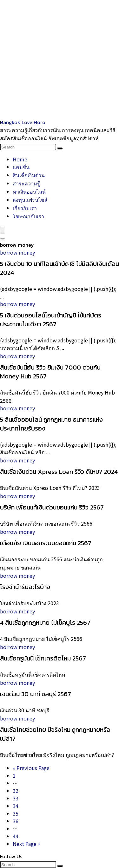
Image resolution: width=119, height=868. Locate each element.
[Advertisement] (60, 59)
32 (16, 791)
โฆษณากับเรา (28, 216)
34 (16, 806)
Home (20, 159)
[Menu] (3, 230)
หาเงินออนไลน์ (29, 191)
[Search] (60, 148)
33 (16, 798)
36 (16, 821)
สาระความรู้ (26, 183)
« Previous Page (31, 768)
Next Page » (26, 844)
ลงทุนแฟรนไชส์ (30, 200)
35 (16, 813)
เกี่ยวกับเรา (25, 208)
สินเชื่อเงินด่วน (29, 175)
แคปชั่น (21, 167)
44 (16, 836)
